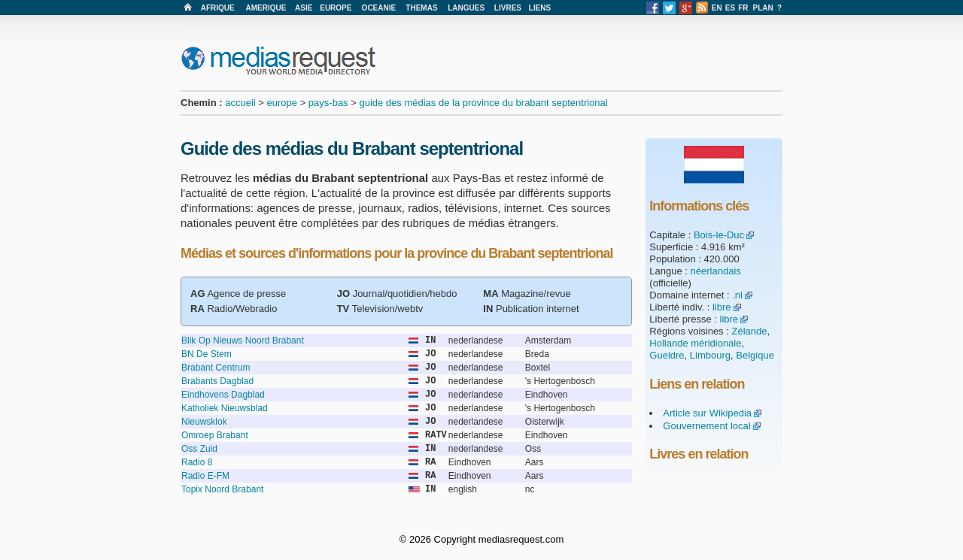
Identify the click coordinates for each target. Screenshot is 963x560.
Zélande (749, 331)
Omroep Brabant (215, 435)
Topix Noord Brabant (222, 489)
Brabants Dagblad (217, 381)
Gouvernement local (706, 426)
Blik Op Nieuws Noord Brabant (243, 341)
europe (282, 103)
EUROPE (336, 8)
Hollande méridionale (695, 343)
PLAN (763, 8)
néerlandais (716, 271)
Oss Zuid (199, 449)
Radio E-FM (205, 476)
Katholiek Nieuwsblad (225, 408)
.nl (737, 295)
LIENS (540, 8)
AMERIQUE (266, 8)
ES (730, 8)
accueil (240, 103)
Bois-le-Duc (719, 235)
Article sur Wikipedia (707, 413)
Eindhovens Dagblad (223, 395)
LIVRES (508, 8)
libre (722, 307)
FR (743, 8)
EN (717, 8)
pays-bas (328, 103)
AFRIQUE (218, 8)
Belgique (755, 355)
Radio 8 (197, 462)
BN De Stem (207, 354)
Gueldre (667, 355)
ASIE (304, 8)
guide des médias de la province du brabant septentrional (483, 103)
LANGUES (466, 8)
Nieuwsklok (204, 422)
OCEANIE (379, 8)
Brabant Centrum (216, 368)
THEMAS (421, 8)
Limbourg (710, 355)
